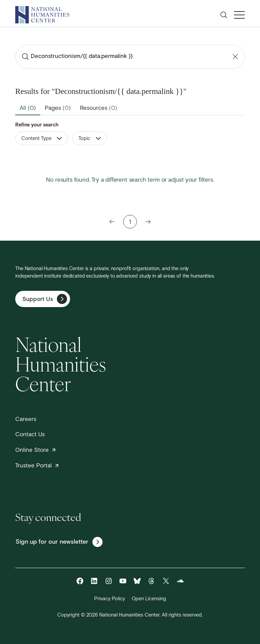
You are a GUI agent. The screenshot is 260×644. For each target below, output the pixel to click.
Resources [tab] (99, 108)
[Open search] (224, 15)
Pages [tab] (58, 108)
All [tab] (28, 108)
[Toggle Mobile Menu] (239, 15)
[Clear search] (235, 57)
